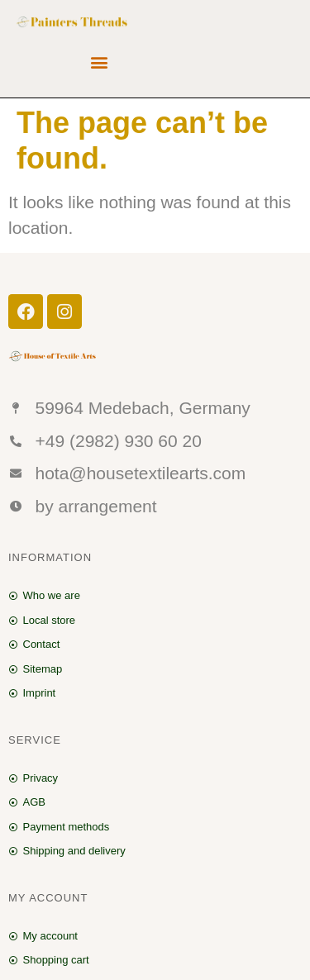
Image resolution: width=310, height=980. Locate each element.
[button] (100, 62)
